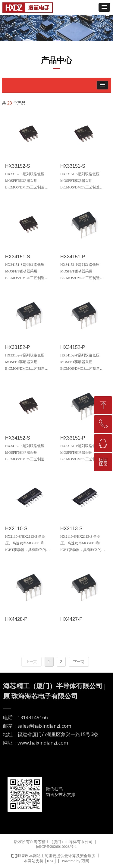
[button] (104, 7)
